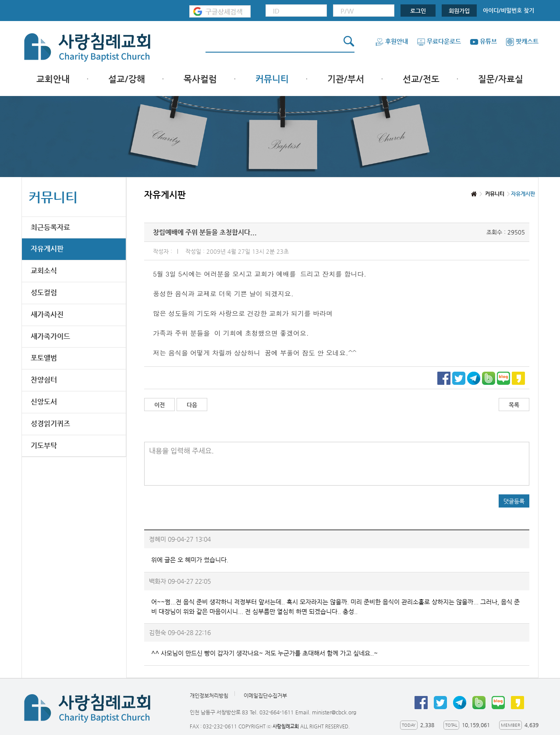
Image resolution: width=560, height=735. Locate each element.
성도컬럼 (44, 293)
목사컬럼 (200, 79)
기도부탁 (44, 446)
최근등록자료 (50, 227)
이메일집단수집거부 (265, 696)
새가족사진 (47, 314)
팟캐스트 (522, 41)
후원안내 (392, 41)
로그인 (418, 11)
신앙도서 (44, 402)
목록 (514, 405)
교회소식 (44, 271)
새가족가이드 (50, 336)
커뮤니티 (272, 79)
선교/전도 (421, 79)
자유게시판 (47, 249)
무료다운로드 (439, 41)
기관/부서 (346, 79)
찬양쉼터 (44, 380)
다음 (192, 405)
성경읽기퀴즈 (50, 424)
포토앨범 (44, 358)
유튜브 (483, 41)
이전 (159, 405)
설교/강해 (127, 79)
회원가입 (459, 11)
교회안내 (53, 79)
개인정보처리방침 (209, 696)
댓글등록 (514, 501)
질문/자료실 (501, 79)
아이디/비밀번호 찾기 (509, 10)
